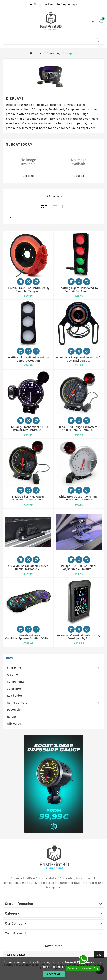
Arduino (13, 675)
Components (16, 682)
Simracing (14, 668)
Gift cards (14, 724)
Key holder (15, 696)
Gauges (79, 176)
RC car (12, 717)
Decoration (15, 710)
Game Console (17, 703)
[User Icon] (93, 21)
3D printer (14, 689)
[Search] (48, 40)
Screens (28, 176)
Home (10, 658)
